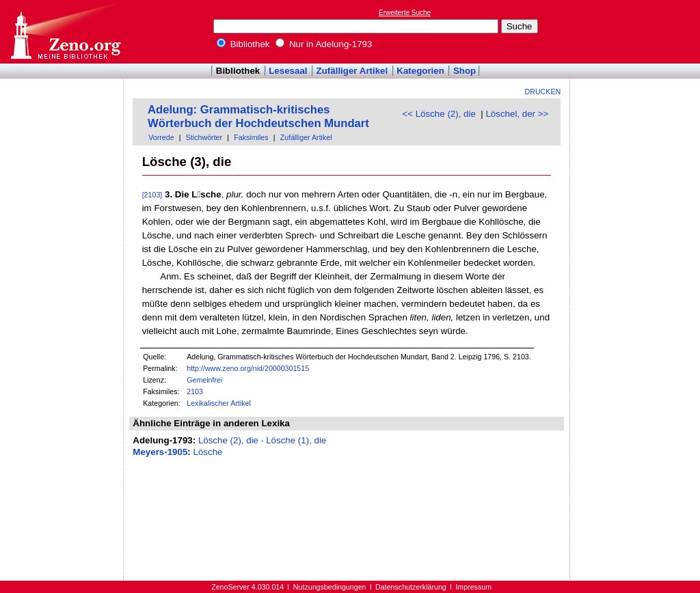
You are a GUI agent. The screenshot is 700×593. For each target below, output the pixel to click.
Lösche (208, 452)
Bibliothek (243, 44)
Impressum (473, 587)
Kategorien (420, 71)
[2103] (152, 195)
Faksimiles (251, 137)
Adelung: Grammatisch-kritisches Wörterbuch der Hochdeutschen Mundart (258, 116)
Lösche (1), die (296, 440)
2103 (195, 391)
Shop (465, 71)
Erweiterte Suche (405, 13)
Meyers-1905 (160, 452)
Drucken (543, 92)
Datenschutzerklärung (411, 587)
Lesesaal (288, 71)
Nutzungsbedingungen (330, 587)
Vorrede (161, 137)
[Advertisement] (637, 31)
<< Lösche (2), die (439, 114)
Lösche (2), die (228, 440)
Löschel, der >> (517, 114)
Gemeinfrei (204, 380)
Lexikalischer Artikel (219, 403)
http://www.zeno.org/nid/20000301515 (248, 368)
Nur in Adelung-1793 (324, 44)
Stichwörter (204, 137)
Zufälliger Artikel (352, 71)
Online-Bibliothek (65, 32)
